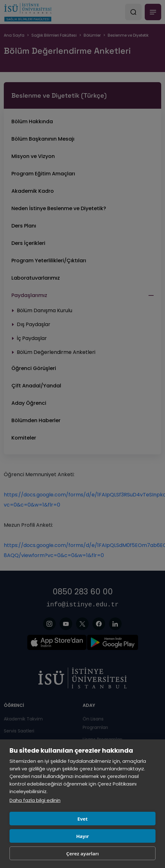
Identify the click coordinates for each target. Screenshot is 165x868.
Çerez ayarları (82, 853)
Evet (82, 819)
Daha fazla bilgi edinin (35, 800)
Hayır (82, 836)
